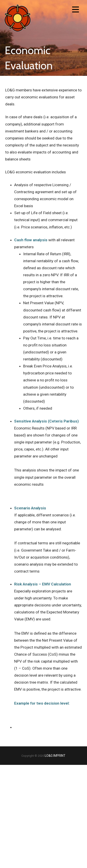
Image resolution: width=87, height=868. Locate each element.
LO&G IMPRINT (55, 756)
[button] (76, 10)
